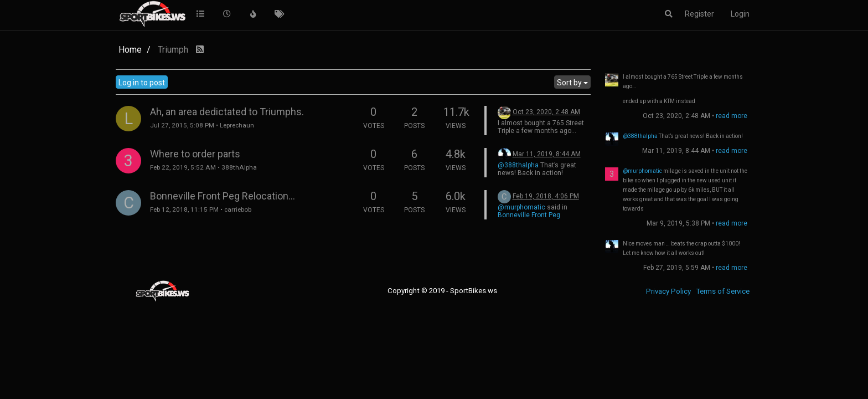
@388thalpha (518, 165)
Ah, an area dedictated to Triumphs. (227, 112)
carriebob (238, 209)
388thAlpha (239, 167)
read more (732, 116)
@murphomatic (521, 207)
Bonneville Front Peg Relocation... (223, 196)
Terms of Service (723, 291)
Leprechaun (237, 125)
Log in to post (142, 83)
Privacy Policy (668, 291)
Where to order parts (195, 154)
